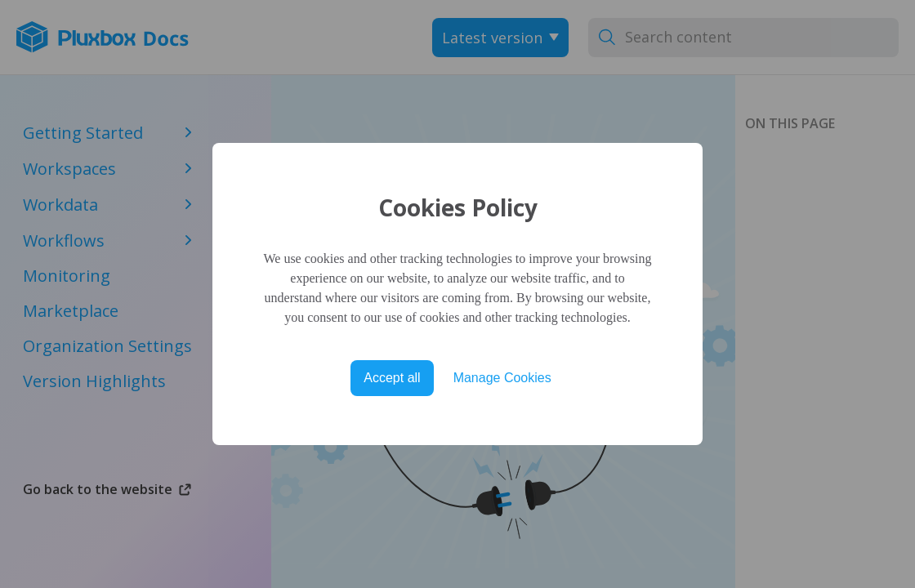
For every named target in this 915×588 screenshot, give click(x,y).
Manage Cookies (502, 378)
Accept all (392, 378)
